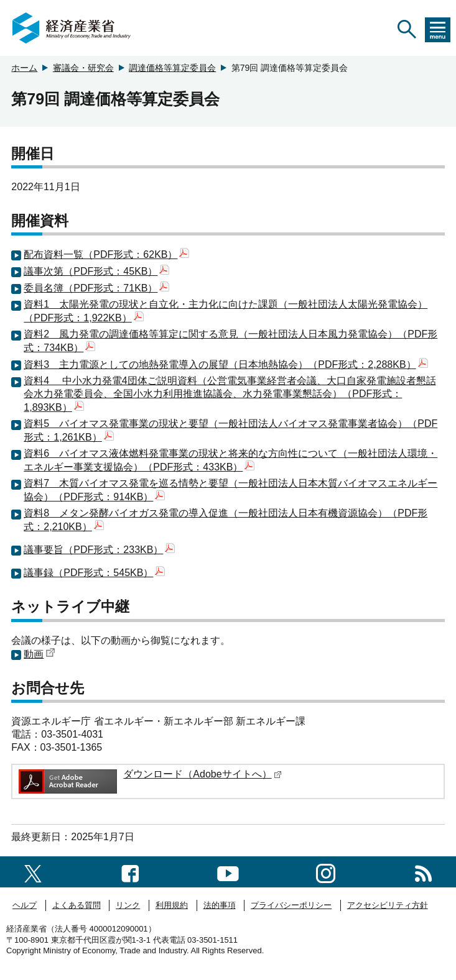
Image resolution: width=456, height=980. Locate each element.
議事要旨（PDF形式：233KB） (99, 550)
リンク (128, 905)
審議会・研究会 (83, 68)
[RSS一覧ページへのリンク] (423, 872)
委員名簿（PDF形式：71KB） (96, 288)
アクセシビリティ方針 (388, 905)
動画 (40, 654)
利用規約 (172, 905)
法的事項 (220, 905)
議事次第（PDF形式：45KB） (96, 271)
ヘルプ (25, 905)
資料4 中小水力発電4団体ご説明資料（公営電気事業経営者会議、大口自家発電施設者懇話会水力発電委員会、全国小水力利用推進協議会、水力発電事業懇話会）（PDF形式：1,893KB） (230, 394)
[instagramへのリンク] (326, 872)
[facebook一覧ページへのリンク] (130, 872)
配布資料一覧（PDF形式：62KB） (106, 254)
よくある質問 (77, 905)
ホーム (24, 68)
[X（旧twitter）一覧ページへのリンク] (33, 872)
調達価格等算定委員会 (172, 68)
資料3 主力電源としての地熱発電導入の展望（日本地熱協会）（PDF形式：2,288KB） (226, 364)
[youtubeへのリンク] (228, 872)
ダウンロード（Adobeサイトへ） (202, 774)
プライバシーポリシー (291, 905)
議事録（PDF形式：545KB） (94, 573)
